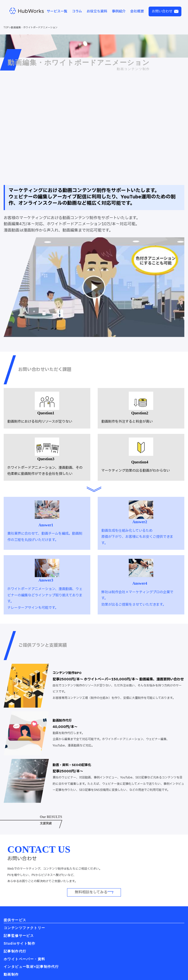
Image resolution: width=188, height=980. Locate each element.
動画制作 (11, 974)
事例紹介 (119, 11)
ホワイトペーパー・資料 (24, 959)
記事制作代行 (15, 951)
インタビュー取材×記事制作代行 (31, 967)
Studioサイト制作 (19, 943)
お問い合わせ (165, 11)
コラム (77, 11)
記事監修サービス (19, 936)
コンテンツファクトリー (24, 928)
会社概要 (137, 11)
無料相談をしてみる (94, 892)
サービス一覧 (57, 11)
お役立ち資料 (97, 11)
